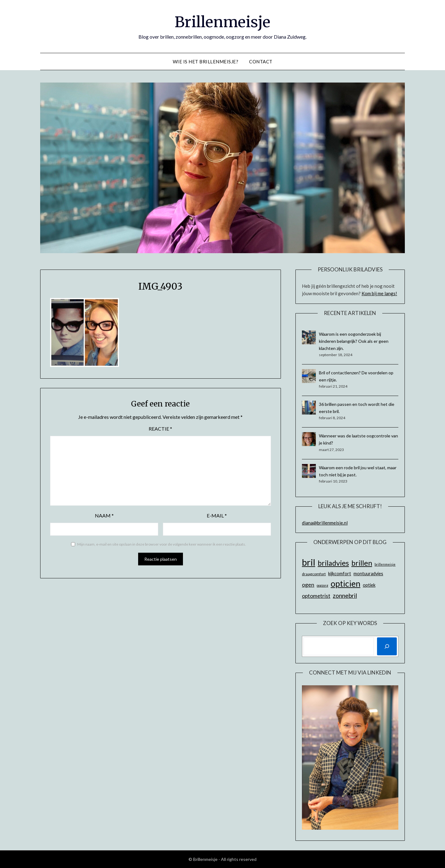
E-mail (217, 515)
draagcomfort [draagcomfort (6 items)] (314, 574)
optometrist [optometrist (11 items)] (316, 596)
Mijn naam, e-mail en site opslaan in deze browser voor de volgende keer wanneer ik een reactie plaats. (162, 544)
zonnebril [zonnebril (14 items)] (345, 596)
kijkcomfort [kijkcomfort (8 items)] (340, 574)
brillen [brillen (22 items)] (362, 563)
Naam (104, 515)
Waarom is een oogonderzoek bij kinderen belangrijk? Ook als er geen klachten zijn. (354, 341)
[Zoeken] (387, 646)
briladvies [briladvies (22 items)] (333, 563)
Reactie (160, 429)
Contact (261, 62)
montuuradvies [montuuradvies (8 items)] (368, 574)
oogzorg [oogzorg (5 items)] (322, 585)
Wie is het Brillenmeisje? (206, 62)
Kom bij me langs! (379, 293)
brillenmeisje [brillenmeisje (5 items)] (385, 564)
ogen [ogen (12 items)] (308, 585)
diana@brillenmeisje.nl (325, 523)
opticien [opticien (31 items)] (345, 584)
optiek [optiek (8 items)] (369, 585)
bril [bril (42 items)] (309, 562)
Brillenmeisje (222, 22)
